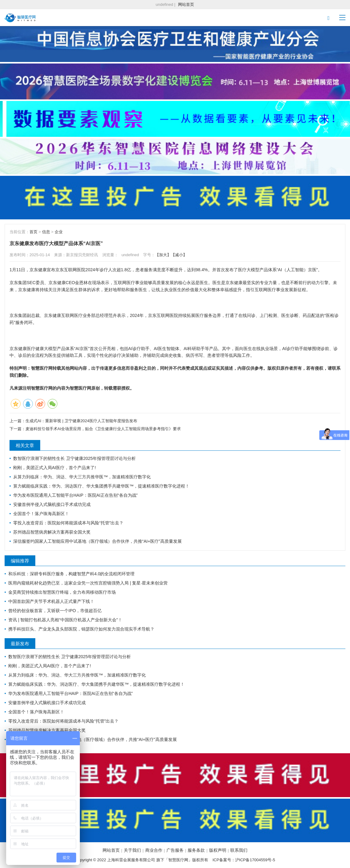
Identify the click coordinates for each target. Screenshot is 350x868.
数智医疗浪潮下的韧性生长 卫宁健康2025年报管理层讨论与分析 (74, 458)
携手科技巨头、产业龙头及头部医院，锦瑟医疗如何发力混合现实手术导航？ (81, 629)
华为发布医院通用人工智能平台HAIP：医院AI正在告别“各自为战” (75, 495)
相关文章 (25, 445)
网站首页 (186, 4)
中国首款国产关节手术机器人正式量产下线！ (51, 601)
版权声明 (218, 850)
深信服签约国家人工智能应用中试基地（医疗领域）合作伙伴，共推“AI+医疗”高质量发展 (97, 541)
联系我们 (239, 850)
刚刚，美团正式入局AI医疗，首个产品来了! (54, 468)
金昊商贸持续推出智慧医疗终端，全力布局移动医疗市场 (62, 592)
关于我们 (132, 850)
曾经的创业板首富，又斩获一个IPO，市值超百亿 (55, 611)
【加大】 (163, 255)
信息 (46, 232)
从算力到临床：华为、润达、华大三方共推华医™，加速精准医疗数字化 (82, 477)
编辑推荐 (20, 561)
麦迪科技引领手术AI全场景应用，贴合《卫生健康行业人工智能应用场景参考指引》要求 (103, 429)
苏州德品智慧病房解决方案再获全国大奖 (52, 532)
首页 (33, 232)
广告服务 (175, 850)
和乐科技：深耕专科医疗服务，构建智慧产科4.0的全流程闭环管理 (71, 574)
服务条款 (196, 850)
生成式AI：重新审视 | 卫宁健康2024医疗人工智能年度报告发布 (81, 421)
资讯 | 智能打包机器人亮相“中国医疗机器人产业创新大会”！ (65, 620)
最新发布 (20, 644)
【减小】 (179, 255)
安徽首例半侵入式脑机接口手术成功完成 (52, 504)
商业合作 (154, 850)
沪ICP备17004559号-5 (255, 860)
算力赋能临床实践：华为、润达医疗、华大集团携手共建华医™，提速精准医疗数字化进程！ (101, 486)
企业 (59, 232)
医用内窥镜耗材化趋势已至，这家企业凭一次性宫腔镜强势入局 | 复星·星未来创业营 (88, 583)
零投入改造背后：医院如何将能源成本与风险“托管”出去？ (68, 523)
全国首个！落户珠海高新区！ (41, 514)
